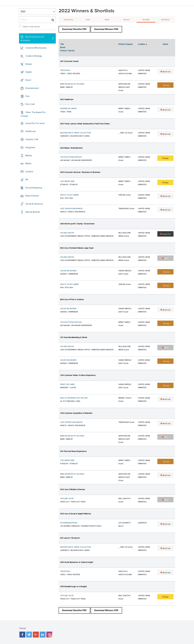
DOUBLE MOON (67, 233)
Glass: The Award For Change (33, 114)
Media (28, 164)
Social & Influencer (34, 204)
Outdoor (29, 172)
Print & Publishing (34, 188)
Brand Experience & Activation (32, 39)
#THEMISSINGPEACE (69, 523)
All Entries (165, 20)
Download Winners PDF (106, 29)
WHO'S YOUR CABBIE (69, 195)
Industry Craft (32, 139)
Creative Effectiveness (36, 48)
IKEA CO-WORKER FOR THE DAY (74, 398)
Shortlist (146, 20)
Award (165, 44)
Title (62, 44)
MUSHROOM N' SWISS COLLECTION (76, 133)
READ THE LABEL (68, 384)
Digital (29, 72)
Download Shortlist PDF (74, 29)
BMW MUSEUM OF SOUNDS (72, 84)
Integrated (30, 147)
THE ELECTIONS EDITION (71, 157)
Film (27, 96)
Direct (28, 80)
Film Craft (30, 104)
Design (29, 64)
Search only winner (32, 27)
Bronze (127, 20)
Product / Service (67, 51)
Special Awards (33, 212)
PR (27, 180)
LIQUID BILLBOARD (68, 271)
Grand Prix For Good (35, 123)
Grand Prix (68, 20)
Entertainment (32, 88)
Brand (63, 47)
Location (141, 44)
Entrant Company (126, 44)
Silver (107, 20)
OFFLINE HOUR (67, 499)
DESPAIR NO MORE (68, 109)
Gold (88, 20)
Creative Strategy (34, 56)
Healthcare (31, 131)
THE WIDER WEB (67, 181)
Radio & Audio (32, 196)
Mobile (29, 156)
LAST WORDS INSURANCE (71, 209)
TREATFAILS (65, 70)
